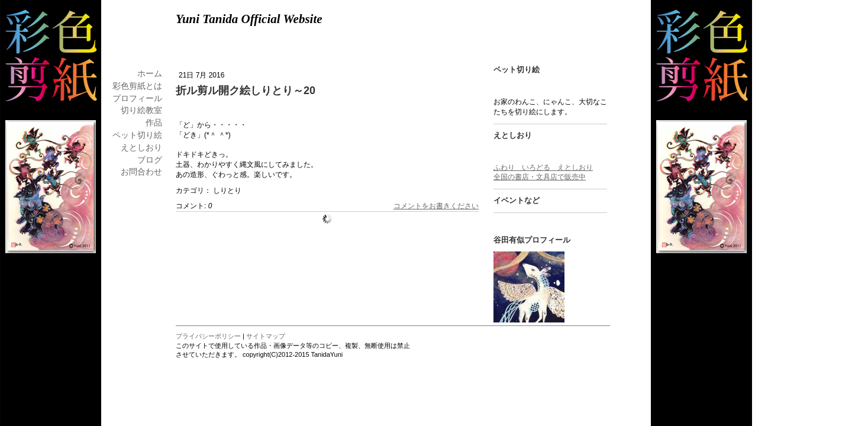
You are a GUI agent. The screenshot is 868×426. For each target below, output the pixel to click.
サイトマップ (266, 336)
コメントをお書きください (436, 206)
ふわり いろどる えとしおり (543, 167)
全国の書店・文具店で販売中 (540, 177)
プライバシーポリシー (208, 336)
